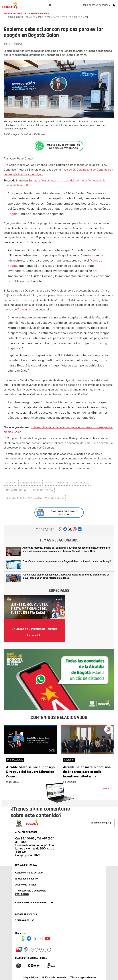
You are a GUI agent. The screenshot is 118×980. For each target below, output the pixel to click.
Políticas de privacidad (55, 977)
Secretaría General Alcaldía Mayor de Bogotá (35, 498)
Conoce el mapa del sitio (29, 873)
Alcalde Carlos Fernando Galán (31, 14)
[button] (60, 530)
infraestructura (16, 490)
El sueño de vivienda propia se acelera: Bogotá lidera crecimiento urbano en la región (67, 561)
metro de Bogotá (42, 490)
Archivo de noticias (26, 885)
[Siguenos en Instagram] (41, 938)
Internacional (15, 760)
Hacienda (69, 760)
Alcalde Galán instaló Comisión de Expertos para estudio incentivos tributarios (87, 772)
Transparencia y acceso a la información (31, 892)
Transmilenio (26, 309)
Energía (10, 483)
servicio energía (30, 483)
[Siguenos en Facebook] (23, 938)
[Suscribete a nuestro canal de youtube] (47, 938)
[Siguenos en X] (35, 938)
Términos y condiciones (83, 977)
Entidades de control (27, 879)
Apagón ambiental (57, 483)
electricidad (81, 483)
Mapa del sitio (31, 977)
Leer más (107, 789)
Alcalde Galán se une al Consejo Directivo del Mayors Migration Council (30, 772)
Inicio (7, 14)
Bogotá (13, 214)
